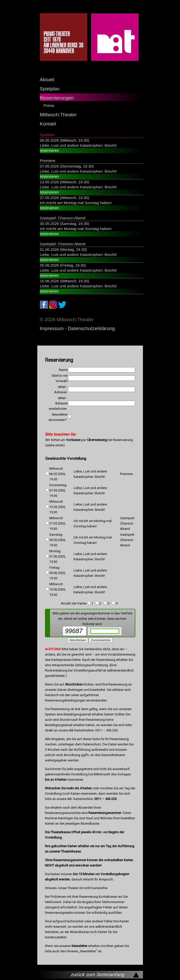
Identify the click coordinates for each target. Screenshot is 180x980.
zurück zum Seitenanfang (97, 975)
